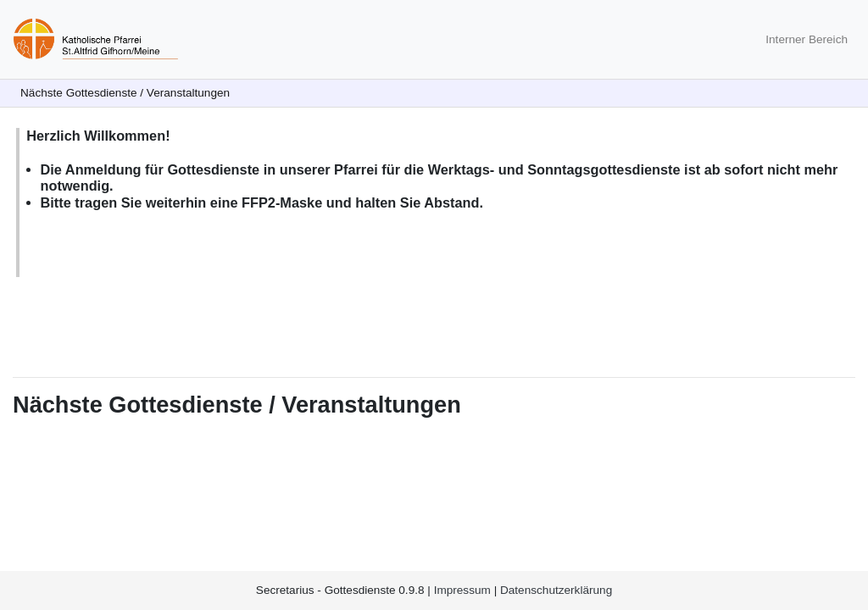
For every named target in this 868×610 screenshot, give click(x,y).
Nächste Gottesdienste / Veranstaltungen (125, 93)
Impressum (462, 590)
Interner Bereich (807, 39)
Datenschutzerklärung (556, 590)
